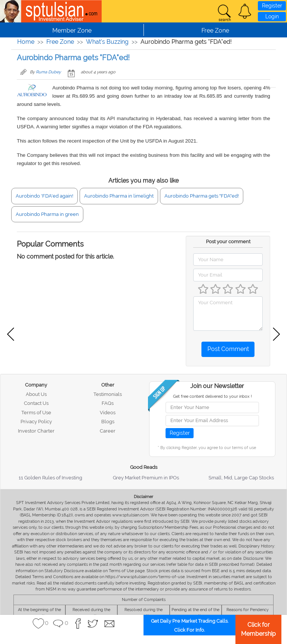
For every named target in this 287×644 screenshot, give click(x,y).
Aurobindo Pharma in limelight (119, 196)
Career (108, 431)
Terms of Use (36, 413)
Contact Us (36, 403)
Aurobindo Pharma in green (47, 214)
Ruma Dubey (48, 72)
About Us (36, 394)
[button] (245, 11)
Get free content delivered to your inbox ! (212, 396)
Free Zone (60, 42)
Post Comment (228, 349)
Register (272, 6)
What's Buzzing (107, 42)
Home (26, 42)
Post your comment (228, 242)
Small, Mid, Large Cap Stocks (241, 478)
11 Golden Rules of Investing (50, 478)
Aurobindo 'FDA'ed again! (44, 196)
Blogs (108, 422)
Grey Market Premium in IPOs (146, 478)
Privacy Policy (36, 422)
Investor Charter (36, 431)
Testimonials (108, 394)
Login (272, 16)
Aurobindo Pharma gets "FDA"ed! (202, 196)
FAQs (108, 403)
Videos (108, 413)
